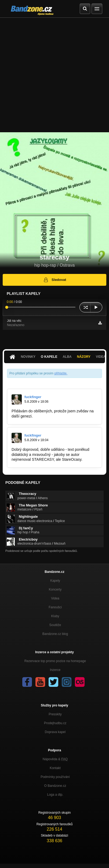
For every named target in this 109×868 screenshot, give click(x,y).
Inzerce (55, 670)
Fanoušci (55, 607)
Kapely (55, 581)
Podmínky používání (55, 777)
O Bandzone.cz (55, 786)
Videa (55, 598)
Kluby (55, 616)
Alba (67, 357)
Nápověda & (55, 759)
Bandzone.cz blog (55, 634)
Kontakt (55, 768)
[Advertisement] (54, 75)
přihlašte (60, 373)
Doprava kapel (55, 732)
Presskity (55, 714)
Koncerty (55, 590)
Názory (84, 357)
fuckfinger (33, 397)
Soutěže (55, 625)
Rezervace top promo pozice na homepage (55, 661)
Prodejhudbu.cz (55, 723)
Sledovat (55, 280)
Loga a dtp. (55, 795)
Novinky (28, 357)
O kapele (49, 357)
